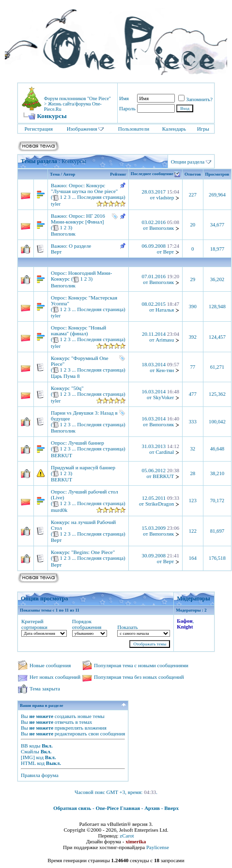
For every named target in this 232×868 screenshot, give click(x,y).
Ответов (193, 174)
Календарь (174, 129)
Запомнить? (195, 99)
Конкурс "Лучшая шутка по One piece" (84, 188)
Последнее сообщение (152, 174)
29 (193, 279)
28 (193, 473)
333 (193, 422)
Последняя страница (100, 197)
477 (193, 394)
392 (193, 337)
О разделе (80, 246)
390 (193, 307)
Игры (203, 129)
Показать (127, 627)
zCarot (127, 836)
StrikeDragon (160, 504)
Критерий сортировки (34, 624)
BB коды (31, 746)
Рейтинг (118, 174)
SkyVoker (163, 397)
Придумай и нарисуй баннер (83, 467)
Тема (55, 174)
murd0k (59, 510)
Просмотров (217, 174)
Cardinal (165, 452)
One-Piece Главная (118, 808)
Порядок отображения (87, 624)
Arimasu (165, 340)
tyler (56, 204)
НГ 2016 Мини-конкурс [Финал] (78, 219)
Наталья (165, 310)
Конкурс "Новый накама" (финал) (78, 330)
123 (193, 501)
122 (193, 531)
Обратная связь (72, 808)
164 (193, 558)
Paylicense (158, 847)
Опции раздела (188, 162)
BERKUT (62, 455)
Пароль (127, 108)
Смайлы (30, 751)
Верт (56, 252)
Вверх (171, 808)
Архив (152, 808)
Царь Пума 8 (65, 376)
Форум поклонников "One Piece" (77, 98)
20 (193, 225)
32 (193, 449)
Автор (69, 174)
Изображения (82, 129)
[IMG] (28, 757)
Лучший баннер (86, 443)
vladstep (165, 197)
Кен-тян (165, 370)
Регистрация (38, 129)
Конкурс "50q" (67, 388)
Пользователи (134, 129)
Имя (124, 98)
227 (193, 195)
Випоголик (63, 234)
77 (193, 367)
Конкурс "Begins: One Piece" (83, 552)
